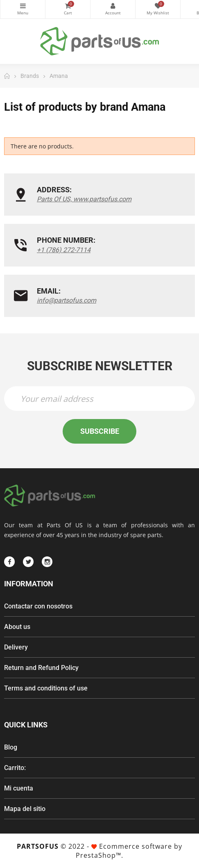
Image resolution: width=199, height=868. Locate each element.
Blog (11, 747)
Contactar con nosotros (38, 606)
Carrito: (15, 768)
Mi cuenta (19, 788)
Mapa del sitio (25, 809)
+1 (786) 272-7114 (64, 250)
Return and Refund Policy (41, 668)
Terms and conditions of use (46, 688)
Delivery (16, 647)
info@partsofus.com (67, 300)
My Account (113, 6)
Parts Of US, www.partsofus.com (84, 199)
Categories (23, 6)
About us (17, 627)
